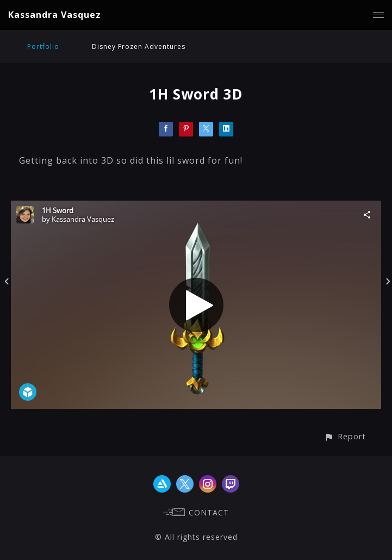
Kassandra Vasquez (55, 15)
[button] (345, 436)
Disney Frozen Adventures (139, 46)
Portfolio (43, 46)
